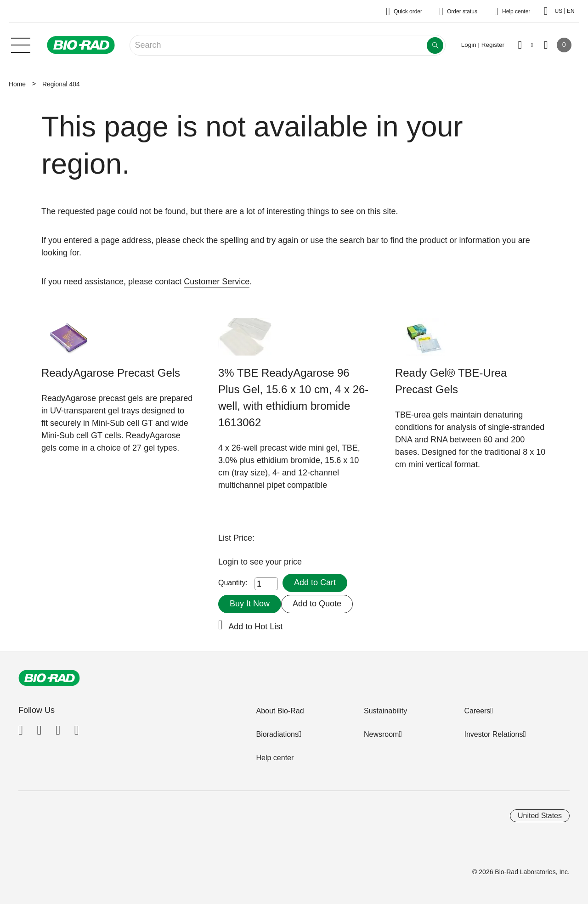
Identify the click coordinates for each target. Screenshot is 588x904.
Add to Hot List (255, 627)
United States (540, 816)
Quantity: (233, 583)
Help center (275, 758)
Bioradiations (277, 734)
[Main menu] (21, 44)
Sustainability (385, 711)
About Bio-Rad (280, 711)
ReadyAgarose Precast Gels (111, 373)
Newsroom (381, 734)
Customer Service (217, 282)
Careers (477, 711)
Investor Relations (493, 734)
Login (229, 562)
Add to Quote (317, 604)
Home (17, 84)
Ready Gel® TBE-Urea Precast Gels (451, 381)
